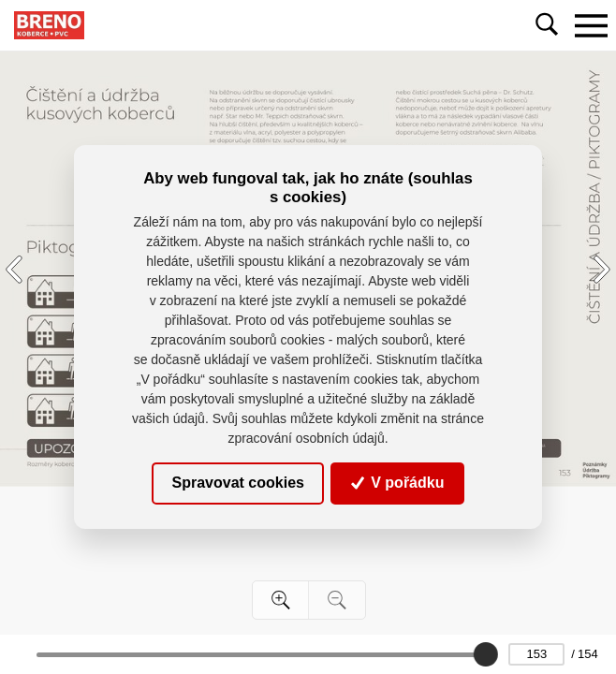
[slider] (486, 654)
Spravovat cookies (238, 483)
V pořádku (398, 483)
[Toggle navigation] (591, 25)
